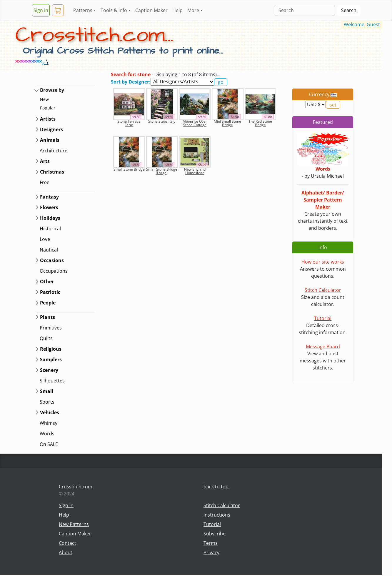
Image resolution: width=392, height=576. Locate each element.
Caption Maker (151, 10)
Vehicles (50, 412)
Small (47, 391)
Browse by (52, 90)
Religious (51, 349)
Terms (211, 543)
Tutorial (323, 318)
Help (177, 10)
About (66, 552)
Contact (67, 543)
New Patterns (74, 524)
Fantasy (49, 197)
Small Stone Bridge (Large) (162, 171)
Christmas (52, 172)
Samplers (51, 359)
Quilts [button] (46, 338)
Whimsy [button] (49, 423)
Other (47, 282)
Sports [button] (47, 402)
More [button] (193, 10)
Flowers (49, 207)
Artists (48, 119)
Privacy (211, 552)
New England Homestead (195, 171)
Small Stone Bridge (129, 169)
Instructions (217, 515)
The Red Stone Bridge (260, 123)
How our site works (323, 262)
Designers (51, 129)
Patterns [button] (83, 10)
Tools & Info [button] (114, 10)
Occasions (52, 260)
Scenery (49, 370)
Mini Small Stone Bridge (227, 123)
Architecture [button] (54, 151)
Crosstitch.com (76, 487)
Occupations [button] (54, 271)
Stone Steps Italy (162, 121)
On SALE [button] (49, 444)
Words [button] (47, 434)
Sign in (41, 10)
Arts (45, 161)
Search (349, 10)
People (48, 303)
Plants (47, 317)
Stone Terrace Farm (129, 123)
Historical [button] (50, 229)
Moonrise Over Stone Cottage (195, 123)
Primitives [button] (51, 328)
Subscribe (215, 534)
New (44, 99)
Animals (50, 140)
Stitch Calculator (323, 290)
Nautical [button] (49, 250)
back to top (216, 487)
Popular (48, 108)
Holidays (50, 218)
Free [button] (45, 182)
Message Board (323, 347)
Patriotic (50, 292)
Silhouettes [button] (52, 381)
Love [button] (45, 239)
